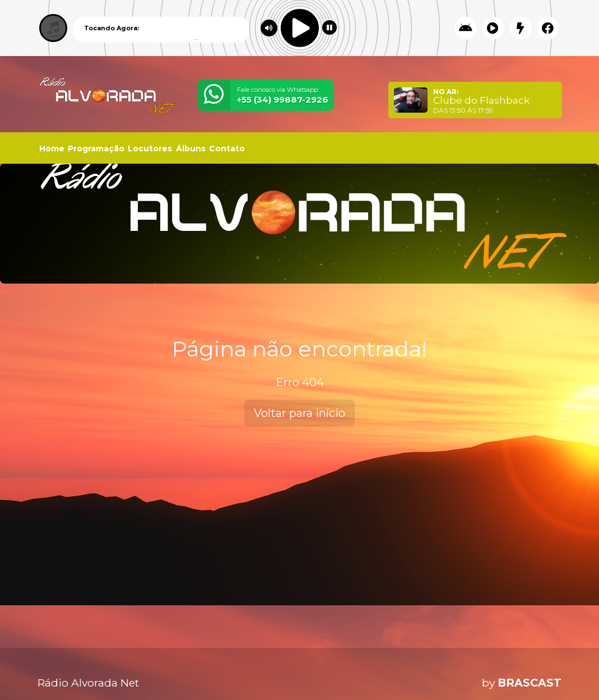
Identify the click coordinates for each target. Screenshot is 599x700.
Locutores (150, 149)
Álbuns (191, 149)
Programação (96, 149)
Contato (227, 149)
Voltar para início (299, 413)
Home (52, 149)
